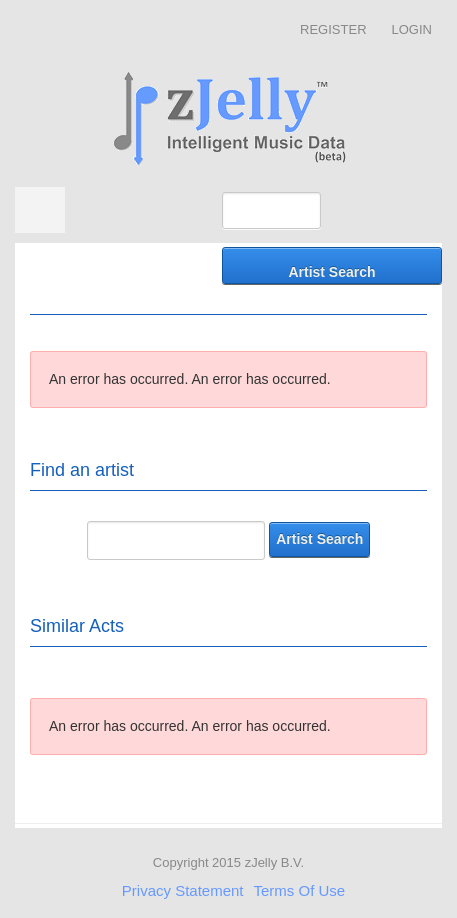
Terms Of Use (300, 890)
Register (333, 29)
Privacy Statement (183, 890)
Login (412, 29)
